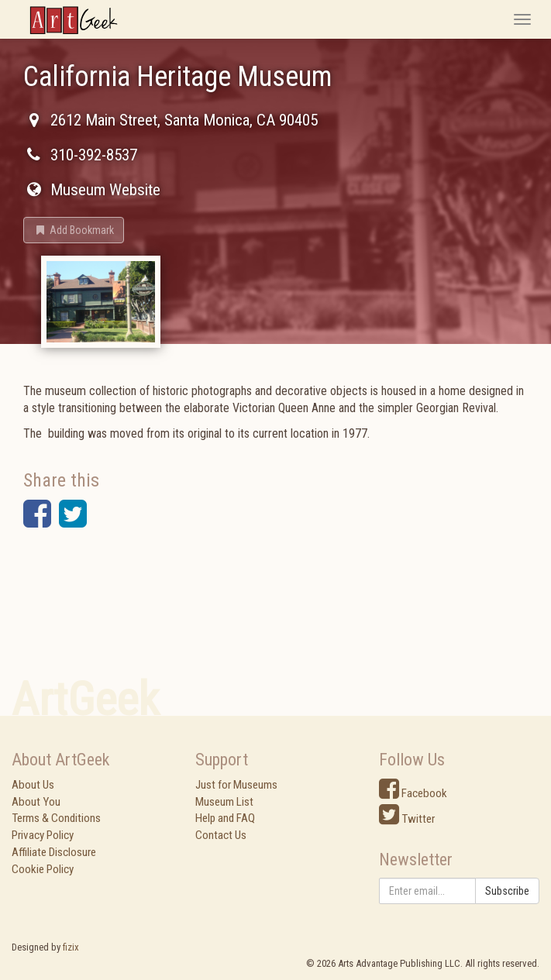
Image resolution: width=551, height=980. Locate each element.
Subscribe (507, 891)
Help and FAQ (225, 818)
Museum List (224, 802)
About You (36, 802)
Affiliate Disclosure (54, 852)
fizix (71, 947)
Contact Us (221, 835)
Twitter (407, 819)
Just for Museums (236, 785)
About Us (33, 785)
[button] (74, 230)
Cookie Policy (43, 869)
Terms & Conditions (56, 818)
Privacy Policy (43, 835)
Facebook (413, 793)
